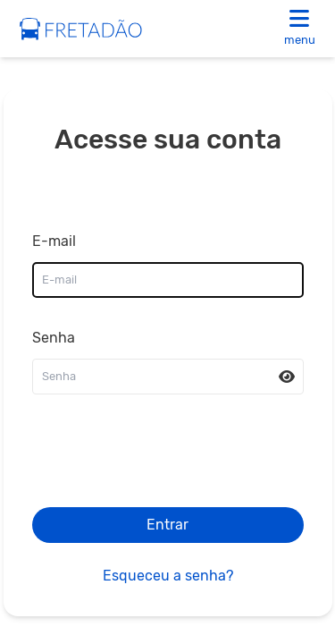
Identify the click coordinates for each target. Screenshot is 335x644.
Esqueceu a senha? (168, 576)
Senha (54, 338)
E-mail (54, 241)
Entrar (167, 525)
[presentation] (168, 458)
